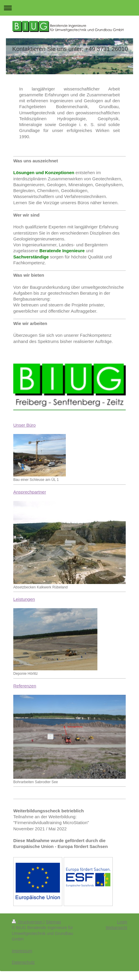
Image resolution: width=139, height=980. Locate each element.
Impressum (22, 951)
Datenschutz (23, 962)
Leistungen (24, 599)
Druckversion (28, 922)
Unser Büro (24, 425)
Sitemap (53, 922)
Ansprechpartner (30, 492)
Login (122, 922)
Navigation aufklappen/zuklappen (69, 8)
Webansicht (116, 928)
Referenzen (25, 686)
